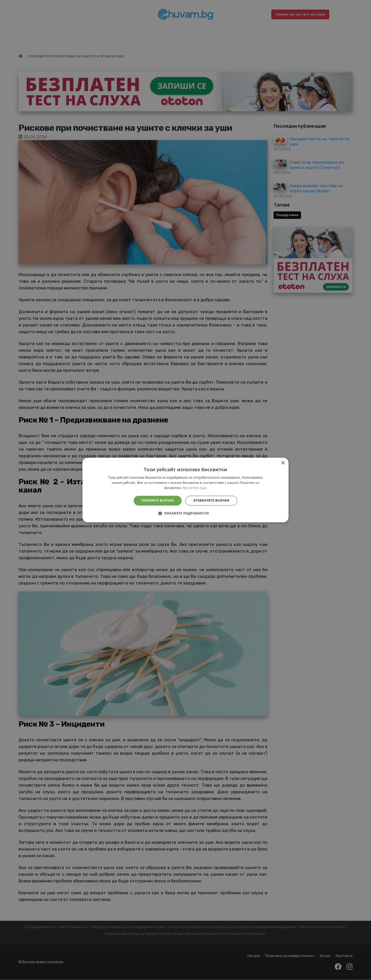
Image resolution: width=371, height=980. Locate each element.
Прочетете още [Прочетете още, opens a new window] (195, 488)
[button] (185, 513)
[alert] (185, 490)
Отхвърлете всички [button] (211, 500)
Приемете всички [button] (158, 500)
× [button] (283, 463)
